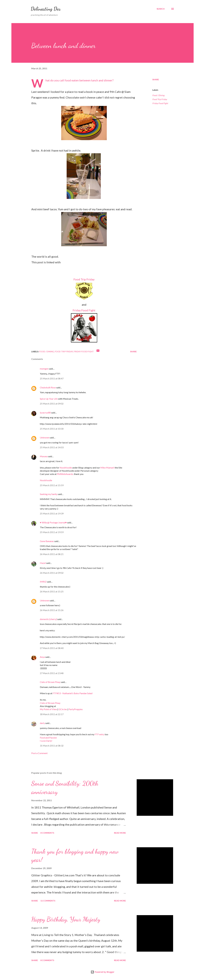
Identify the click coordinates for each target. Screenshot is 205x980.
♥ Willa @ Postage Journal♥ (53, 522)
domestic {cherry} (48, 619)
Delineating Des (46, 9)
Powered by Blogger (102, 972)
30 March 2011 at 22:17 (52, 714)
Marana (44, 456)
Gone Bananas (47, 541)
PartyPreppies (76, 709)
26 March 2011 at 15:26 (52, 610)
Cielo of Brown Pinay (50, 682)
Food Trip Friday (84, 279)
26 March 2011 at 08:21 (52, 554)
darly (42, 723)
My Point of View (48, 709)
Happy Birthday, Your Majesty (66, 919)
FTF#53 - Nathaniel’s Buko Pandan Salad (73, 693)
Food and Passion (48, 738)
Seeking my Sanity (49, 494)
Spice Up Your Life (49, 399)
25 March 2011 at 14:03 (52, 447)
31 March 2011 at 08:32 (52, 746)
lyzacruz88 (45, 413)
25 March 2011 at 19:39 (52, 513)
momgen (44, 369)
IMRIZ (43, 582)
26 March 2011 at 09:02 (52, 573)
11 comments (48, 901)
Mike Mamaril (107, 468)
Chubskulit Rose (48, 387)
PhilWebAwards (65, 474)
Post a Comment (39, 753)
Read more (120, 833)
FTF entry (100, 734)
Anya (42, 657)
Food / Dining (158, 95)
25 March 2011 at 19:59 (52, 532)
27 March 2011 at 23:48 (52, 673)
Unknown (45, 437)
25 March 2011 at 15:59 (52, 485)
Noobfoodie (66, 468)
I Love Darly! (46, 741)
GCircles (63, 709)
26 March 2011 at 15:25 (52, 591)
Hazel (43, 563)
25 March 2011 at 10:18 (52, 429)
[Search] (161, 9)
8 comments (47, 833)
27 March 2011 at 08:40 (52, 648)
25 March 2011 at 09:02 (52, 404)
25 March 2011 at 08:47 (52, 378)
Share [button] (156, 79)
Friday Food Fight (84, 310)
